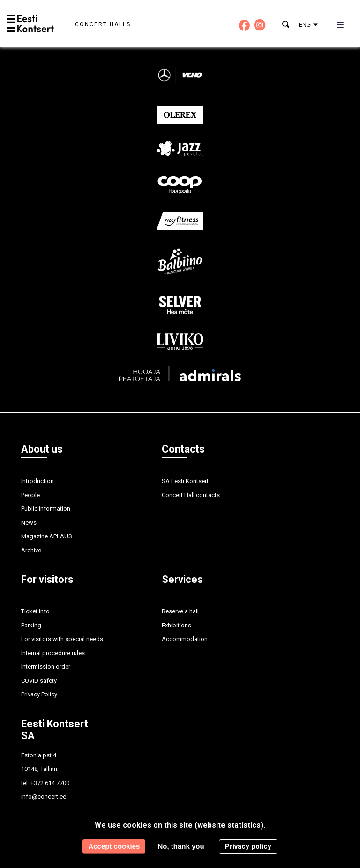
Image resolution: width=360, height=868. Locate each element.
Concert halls (103, 24)
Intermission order (46, 667)
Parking (31, 625)
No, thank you (181, 846)
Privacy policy (248, 846)
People (30, 495)
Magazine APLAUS (47, 536)
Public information (46, 509)
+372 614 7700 (50, 783)
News (29, 523)
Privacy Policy (39, 694)
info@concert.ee (44, 796)
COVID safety (39, 681)
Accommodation (185, 639)
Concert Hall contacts (191, 495)
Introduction (37, 481)
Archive (31, 550)
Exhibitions (176, 625)
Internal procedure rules (53, 653)
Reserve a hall (180, 611)
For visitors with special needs (62, 639)
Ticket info (35, 611)
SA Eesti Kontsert (185, 481)
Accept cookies (114, 846)
